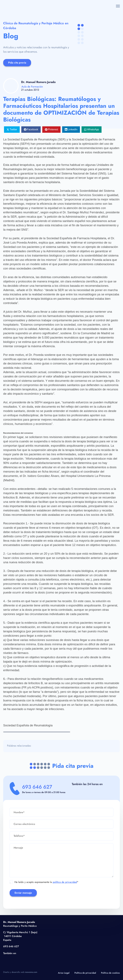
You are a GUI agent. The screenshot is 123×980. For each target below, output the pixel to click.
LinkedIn (73, 129)
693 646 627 (38, 787)
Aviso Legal (64, 973)
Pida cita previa (17, 63)
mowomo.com (31, 972)
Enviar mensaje (23, 893)
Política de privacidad (85, 973)
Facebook (33, 129)
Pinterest (53, 129)
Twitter (13, 129)
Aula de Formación (32, 87)
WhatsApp (93, 129)
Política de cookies (110, 973)
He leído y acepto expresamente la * (44, 882)
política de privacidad (65, 882)
